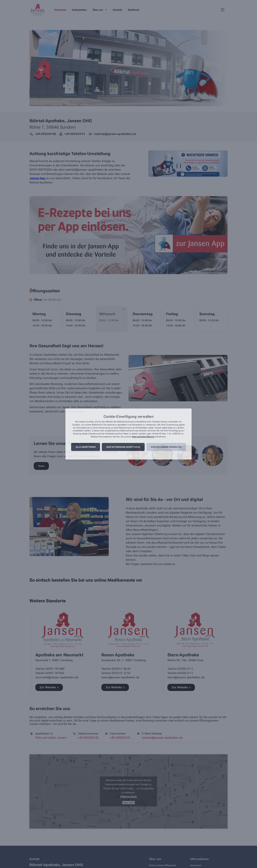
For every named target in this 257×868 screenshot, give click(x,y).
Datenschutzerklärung (143, 437)
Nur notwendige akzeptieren (123, 447)
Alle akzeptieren (86, 447)
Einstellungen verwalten (166, 447)
